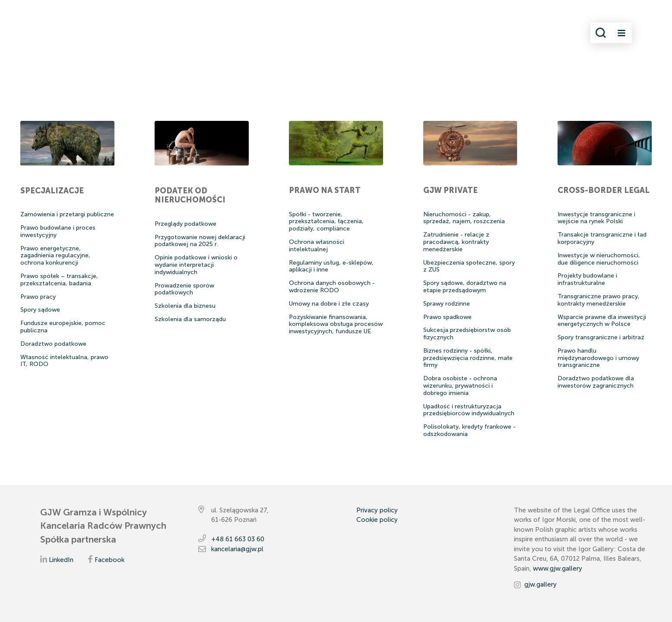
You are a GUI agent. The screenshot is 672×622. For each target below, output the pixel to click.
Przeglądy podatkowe (185, 224)
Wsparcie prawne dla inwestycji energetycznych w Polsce (602, 321)
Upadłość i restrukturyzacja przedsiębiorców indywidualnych (469, 410)
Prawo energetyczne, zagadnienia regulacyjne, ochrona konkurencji (55, 256)
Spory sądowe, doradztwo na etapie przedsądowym (465, 287)
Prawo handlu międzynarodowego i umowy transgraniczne (598, 358)
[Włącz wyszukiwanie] (601, 33)
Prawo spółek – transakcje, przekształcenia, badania (59, 280)
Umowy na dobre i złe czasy (329, 304)
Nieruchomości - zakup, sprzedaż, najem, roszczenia (464, 218)
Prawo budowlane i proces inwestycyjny (58, 231)
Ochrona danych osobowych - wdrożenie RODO (332, 287)
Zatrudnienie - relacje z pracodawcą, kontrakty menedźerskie (456, 242)
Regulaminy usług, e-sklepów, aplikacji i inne (331, 266)
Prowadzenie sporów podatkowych (184, 289)
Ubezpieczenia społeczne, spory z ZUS (469, 266)
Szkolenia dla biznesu (185, 306)
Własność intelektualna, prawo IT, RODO (64, 361)
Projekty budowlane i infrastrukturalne (587, 279)
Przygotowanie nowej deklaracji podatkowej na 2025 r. (200, 241)
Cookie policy (377, 520)
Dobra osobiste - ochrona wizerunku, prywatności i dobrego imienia (460, 386)
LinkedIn (61, 560)
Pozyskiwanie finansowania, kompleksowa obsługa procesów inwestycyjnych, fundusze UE (336, 324)
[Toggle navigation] (621, 33)
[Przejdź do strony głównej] (84, 33)
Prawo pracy (38, 297)
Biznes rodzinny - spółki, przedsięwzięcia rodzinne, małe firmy (468, 358)
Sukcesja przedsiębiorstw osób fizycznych (467, 334)
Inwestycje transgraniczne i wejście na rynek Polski (596, 218)
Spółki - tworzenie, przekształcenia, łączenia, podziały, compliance (326, 222)
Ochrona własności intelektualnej (317, 246)
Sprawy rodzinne (447, 304)
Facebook (109, 560)
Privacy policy (377, 510)
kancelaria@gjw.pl (237, 549)
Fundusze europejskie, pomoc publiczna (63, 327)
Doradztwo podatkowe (53, 344)
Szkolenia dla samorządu (190, 319)
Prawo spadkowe (447, 317)
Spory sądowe (40, 310)
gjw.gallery (540, 584)
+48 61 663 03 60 (238, 539)
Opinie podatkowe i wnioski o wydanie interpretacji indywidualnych (196, 265)
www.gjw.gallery (558, 568)
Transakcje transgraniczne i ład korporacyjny (602, 238)
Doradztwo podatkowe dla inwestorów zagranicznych (596, 382)
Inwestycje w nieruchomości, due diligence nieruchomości (599, 259)
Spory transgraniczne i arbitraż (601, 337)
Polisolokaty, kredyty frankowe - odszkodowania (469, 430)
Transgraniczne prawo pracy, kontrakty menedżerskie (599, 300)
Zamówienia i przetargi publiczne (67, 214)
